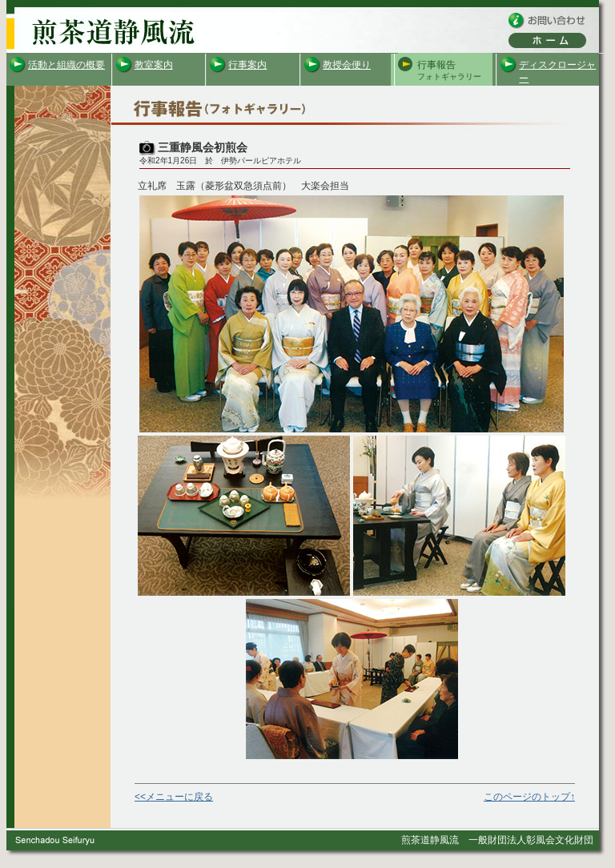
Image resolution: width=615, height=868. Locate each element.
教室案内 (154, 65)
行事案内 (247, 65)
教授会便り (347, 65)
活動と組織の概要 (66, 65)
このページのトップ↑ (529, 797)
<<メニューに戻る (174, 797)
